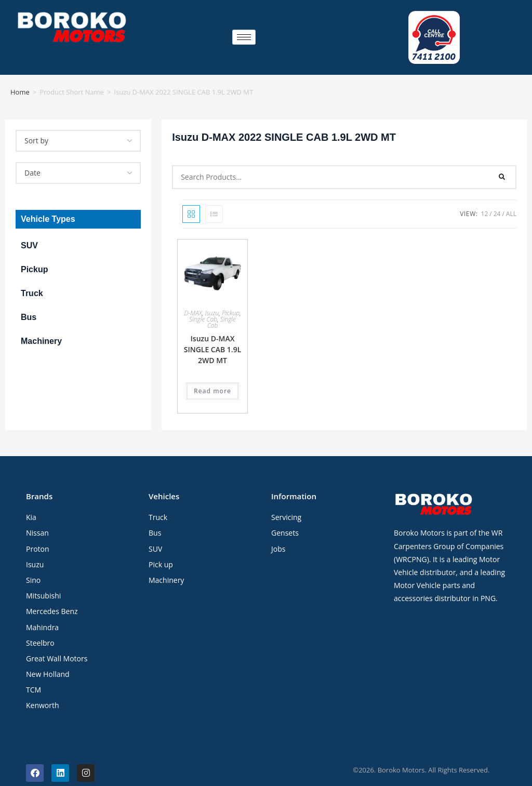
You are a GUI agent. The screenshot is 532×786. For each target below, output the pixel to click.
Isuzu (212, 296)
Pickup (34, 253)
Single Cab (203, 303)
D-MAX (193, 296)
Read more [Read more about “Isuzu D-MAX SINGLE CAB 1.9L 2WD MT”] (212, 374)
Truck (32, 277)
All (511, 197)
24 (497, 197)
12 (485, 197)
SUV (29, 229)
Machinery (41, 324)
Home (20, 75)
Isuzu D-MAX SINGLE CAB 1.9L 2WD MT (213, 333)
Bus (29, 301)
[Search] (502, 161)
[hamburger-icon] (244, 29)
